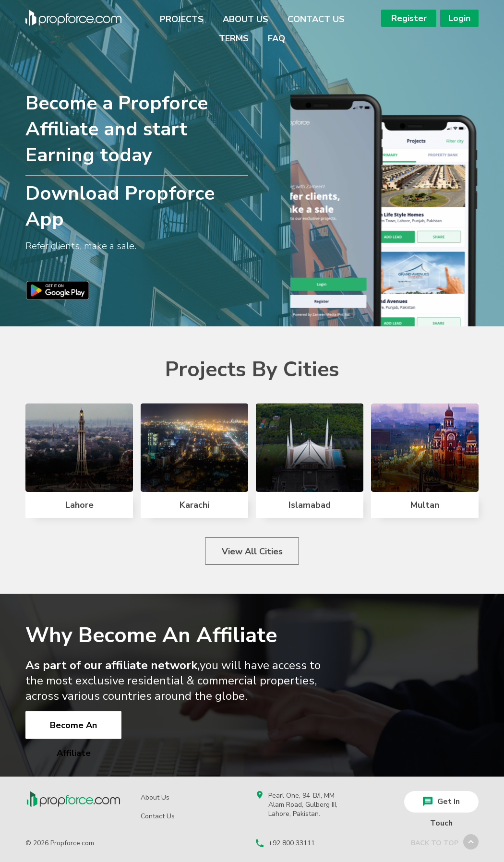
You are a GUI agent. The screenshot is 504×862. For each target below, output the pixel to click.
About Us (246, 19)
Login (459, 18)
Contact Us (316, 19)
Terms (234, 38)
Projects (182, 19)
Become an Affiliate (73, 729)
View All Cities (252, 551)
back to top (445, 841)
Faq (276, 38)
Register (409, 18)
